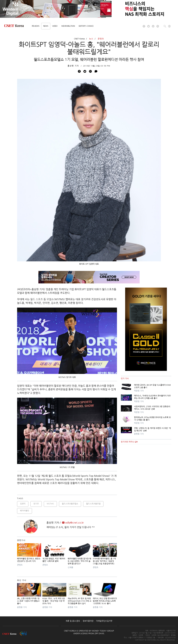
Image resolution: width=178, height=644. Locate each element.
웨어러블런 (25, 511)
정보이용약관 (88, 621)
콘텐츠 (101, 39)
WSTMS (50, 504)
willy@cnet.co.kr (73, 523)
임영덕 (23, 504)
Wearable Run (68, 26)
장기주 (36, 504)
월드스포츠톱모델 (93, 504)
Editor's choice (86, 26)
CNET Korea (79, 39)
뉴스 (91, 39)
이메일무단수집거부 (104, 621)
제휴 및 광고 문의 (73, 621)
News (46, 26)
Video (55, 26)
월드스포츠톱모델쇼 (70, 504)
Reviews (36, 26)
